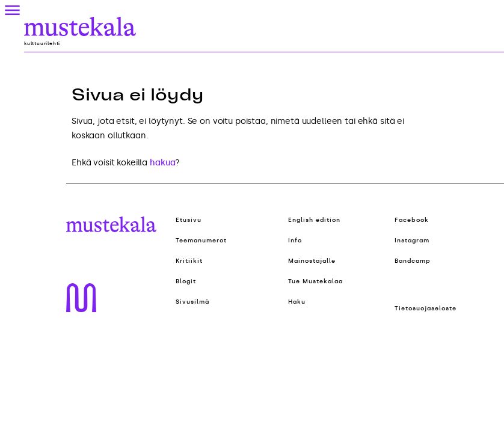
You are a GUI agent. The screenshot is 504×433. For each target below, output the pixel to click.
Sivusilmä (192, 302)
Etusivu (189, 220)
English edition (314, 220)
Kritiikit (189, 261)
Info (295, 241)
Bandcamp (413, 261)
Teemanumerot (201, 241)
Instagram (412, 241)
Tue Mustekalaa (315, 281)
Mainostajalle (312, 261)
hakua (162, 163)
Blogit (186, 281)
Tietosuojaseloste (426, 309)
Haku (297, 302)
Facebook (412, 220)
